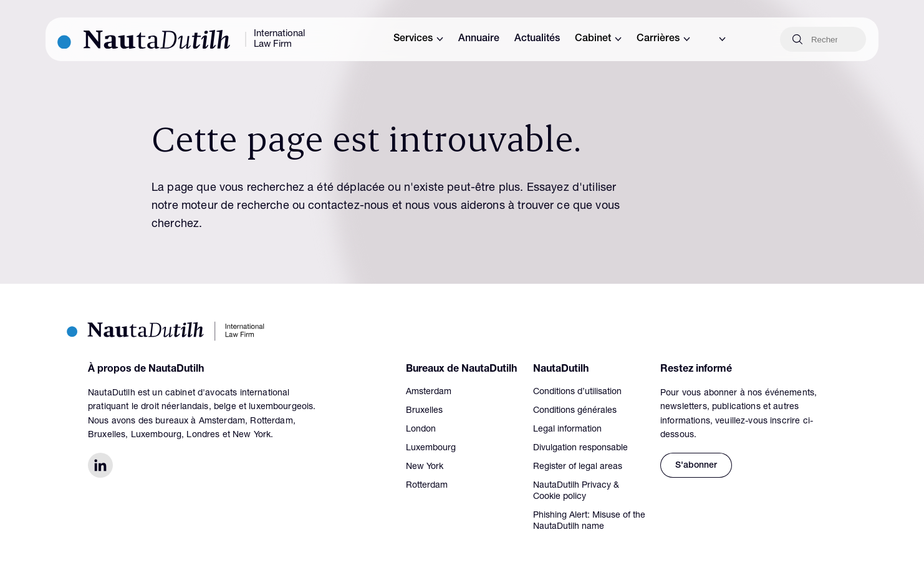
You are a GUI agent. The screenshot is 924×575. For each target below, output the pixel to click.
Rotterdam (427, 486)
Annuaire (479, 39)
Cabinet (598, 39)
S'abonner (696, 466)
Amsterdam (429, 392)
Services (418, 39)
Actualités (537, 39)
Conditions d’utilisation (577, 392)
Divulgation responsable (580, 448)
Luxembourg (431, 448)
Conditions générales (575, 411)
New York (425, 467)
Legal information (567, 430)
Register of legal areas (578, 467)
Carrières (663, 39)
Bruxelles (424, 411)
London (421, 430)
